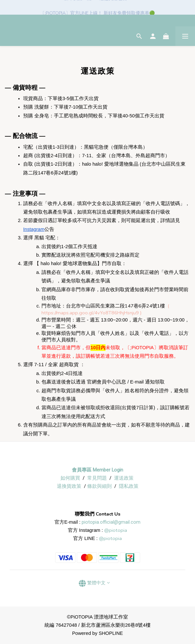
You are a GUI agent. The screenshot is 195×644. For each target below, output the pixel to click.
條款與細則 (99, 486)
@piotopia (116, 530)
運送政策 (124, 478)
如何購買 (70, 478)
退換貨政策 (69, 486)
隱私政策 (129, 486)
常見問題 (97, 478)
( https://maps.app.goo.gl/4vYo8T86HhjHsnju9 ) (105, 309)
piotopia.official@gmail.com (111, 522)
